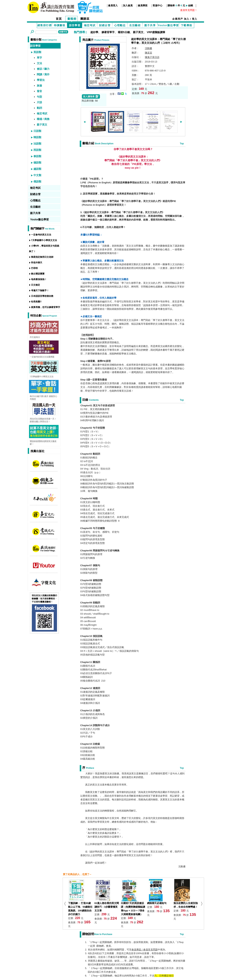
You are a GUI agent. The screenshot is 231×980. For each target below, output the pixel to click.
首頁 (59, 19)
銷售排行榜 (45, 25)
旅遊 (39, 86)
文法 (39, 63)
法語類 (37, 144)
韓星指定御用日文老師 (42, 257)
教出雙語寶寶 (38, 274)
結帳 (191, 5)
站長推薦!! (36, 302)
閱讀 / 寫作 (43, 74)
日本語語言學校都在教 (42, 296)
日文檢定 (36, 285)
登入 (195, 19)
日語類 (37, 131)
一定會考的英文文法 (41, 235)
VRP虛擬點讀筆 (156, 32)
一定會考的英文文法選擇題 (42, 357)
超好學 (94, 32)
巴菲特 (34, 268)
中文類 (37, 175)
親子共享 (150, 25)
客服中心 (158, 5)
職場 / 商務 (43, 119)
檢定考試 (90, 25)
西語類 (37, 150)
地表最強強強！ (39, 279)
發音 (39, 91)
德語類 (37, 163)
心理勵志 (120, 25)
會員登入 (113, 5)
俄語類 (37, 181)
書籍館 (72, 19)
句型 (39, 97)
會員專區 (143, 5)
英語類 (37, 52)
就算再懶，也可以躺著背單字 (46, 307)
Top (182, 144)
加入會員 (128, 5)
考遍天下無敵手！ (40, 290)
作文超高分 (35, 337)
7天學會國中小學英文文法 (44, 240)
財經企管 (105, 25)
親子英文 (138, 32)
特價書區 (60, 25)
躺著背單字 (108, 32)
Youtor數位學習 (168, 25)
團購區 (85, 19)
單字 (39, 58)
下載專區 (187, 25)
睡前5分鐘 (124, 32)
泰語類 (37, 156)
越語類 (37, 169)
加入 (187, 19)
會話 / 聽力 (43, 69)
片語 (39, 102)
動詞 (39, 108)
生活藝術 (135, 25)
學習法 (41, 80)
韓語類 (37, 137)
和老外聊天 (37, 263)
